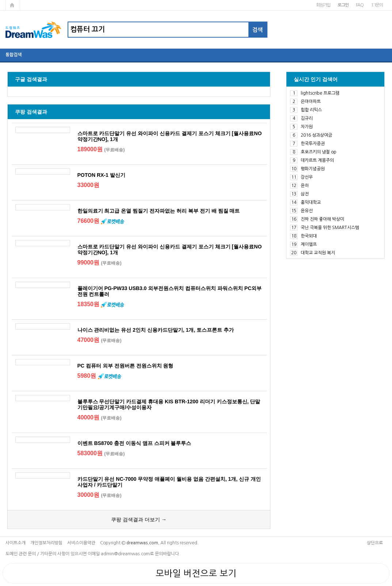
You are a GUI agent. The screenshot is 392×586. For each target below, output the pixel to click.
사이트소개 (16, 543)
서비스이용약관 (81, 543)
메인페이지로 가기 (13, 5)
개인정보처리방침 (46, 543)
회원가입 (323, 5)
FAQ (360, 5)
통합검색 (14, 55)
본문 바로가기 (0, 0)
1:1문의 (377, 5)
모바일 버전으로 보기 (196, 573)
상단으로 (375, 543)
